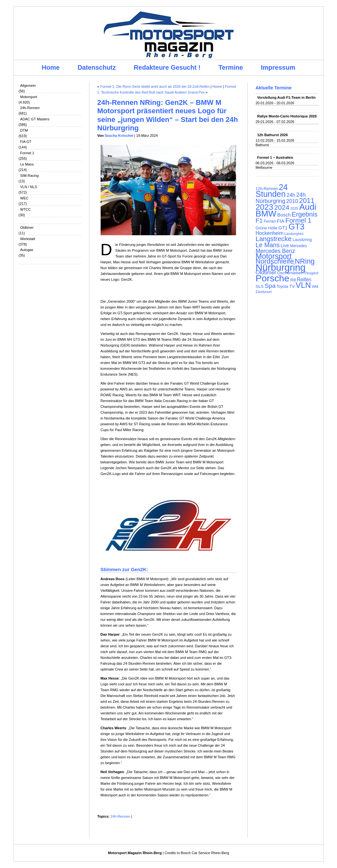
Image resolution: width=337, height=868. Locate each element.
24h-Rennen (30, 108)
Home (51, 67)
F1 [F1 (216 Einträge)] (259, 221)
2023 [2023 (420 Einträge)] (265, 207)
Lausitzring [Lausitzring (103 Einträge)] (302, 240)
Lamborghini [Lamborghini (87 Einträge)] (294, 234)
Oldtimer (27, 227)
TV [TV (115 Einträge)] (292, 286)
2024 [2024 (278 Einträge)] (282, 207)
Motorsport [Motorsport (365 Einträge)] (274, 256)
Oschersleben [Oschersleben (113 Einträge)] (290, 273)
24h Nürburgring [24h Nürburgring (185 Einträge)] (281, 198)
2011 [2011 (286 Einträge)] (307, 201)
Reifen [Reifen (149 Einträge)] (304, 280)
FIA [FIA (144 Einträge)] (281, 221)
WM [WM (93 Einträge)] (315, 287)
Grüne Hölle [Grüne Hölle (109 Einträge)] (267, 228)
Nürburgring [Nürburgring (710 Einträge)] (281, 267)
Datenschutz (97, 67)
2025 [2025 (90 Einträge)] (294, 208)
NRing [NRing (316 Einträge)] (305, 261)
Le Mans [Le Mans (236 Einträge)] (268, 245)
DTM (24, 130)
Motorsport (29, 97)
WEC (25, 198)
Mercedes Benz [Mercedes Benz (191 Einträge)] (275, 251)
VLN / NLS (29, 187)
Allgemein (28, 86)
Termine (231, 67)
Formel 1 (27, 153)
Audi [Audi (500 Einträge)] (308, 207)
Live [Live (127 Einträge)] (285, 246)
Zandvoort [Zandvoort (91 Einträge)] (264, 292)
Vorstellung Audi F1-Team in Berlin (287, 97)
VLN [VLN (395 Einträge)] (303, 285)
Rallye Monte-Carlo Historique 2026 (287, 116)
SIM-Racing (30, 176)
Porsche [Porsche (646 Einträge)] (273, 278)
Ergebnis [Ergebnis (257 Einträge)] (304, 214)
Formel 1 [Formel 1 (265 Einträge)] (298, 220)
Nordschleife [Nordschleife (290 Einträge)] (275, 261)
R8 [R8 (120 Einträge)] (293, 280)
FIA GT (26, 142)
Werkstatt (28, 239)
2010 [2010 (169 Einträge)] (292, 201)
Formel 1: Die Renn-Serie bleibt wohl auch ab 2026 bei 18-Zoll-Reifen (155, 86)
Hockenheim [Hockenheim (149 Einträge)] (270, 233)
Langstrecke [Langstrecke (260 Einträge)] (274, 239)
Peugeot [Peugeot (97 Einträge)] (312, 273)
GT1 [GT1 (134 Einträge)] (283, 228)
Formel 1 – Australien (275, 157)
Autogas (27, 250)
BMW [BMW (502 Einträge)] (266, 214)
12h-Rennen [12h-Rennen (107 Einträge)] (267, 189)
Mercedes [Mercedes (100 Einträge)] (298, 246)
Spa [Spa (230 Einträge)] (270, 286)
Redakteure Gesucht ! (167, 67)
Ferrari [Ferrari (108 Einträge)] (270, 221)
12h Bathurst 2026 (273, 135)
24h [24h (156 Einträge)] (291, 195)
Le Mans (27, 164)
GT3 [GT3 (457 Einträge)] (297, 227)
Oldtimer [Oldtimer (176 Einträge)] (266, 273)
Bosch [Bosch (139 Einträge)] (284, 215)
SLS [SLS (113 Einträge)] (260, 286)
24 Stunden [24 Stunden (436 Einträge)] (272, 191)
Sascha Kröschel (119, 136)
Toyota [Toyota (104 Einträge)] (282, 287)
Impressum (278, 67)
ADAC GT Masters (35, 119)
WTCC (26, 209)
